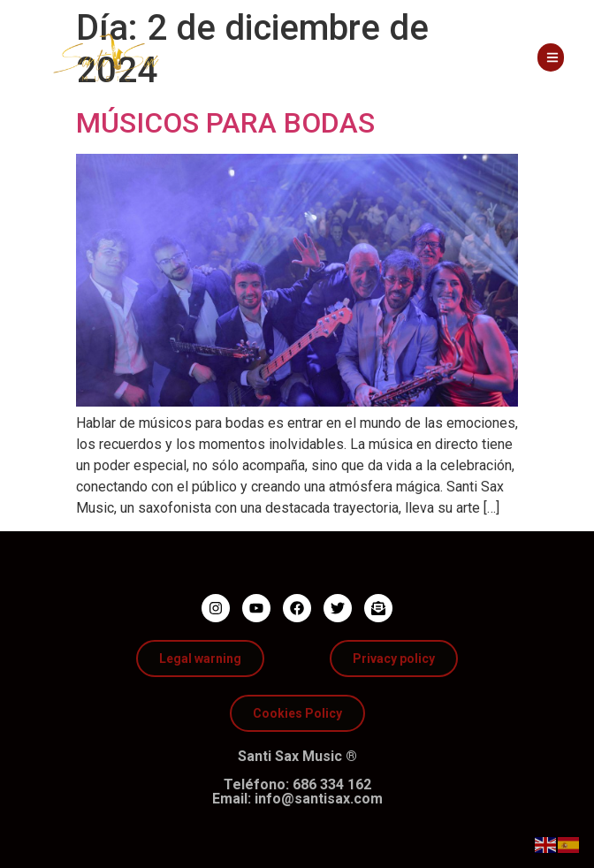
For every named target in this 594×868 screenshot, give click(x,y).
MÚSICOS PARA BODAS (225, 123)
